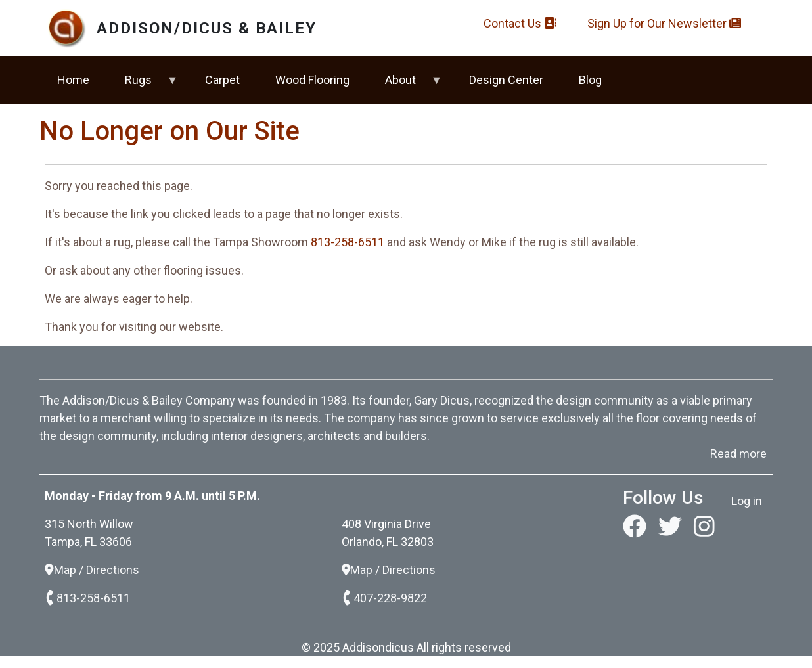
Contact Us (520, 23)
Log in (747, 501)
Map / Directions (92, 570)
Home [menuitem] (73, 80)
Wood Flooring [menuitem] (312, 80)
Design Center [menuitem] (506, 80)
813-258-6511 (348, 242)
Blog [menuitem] (590, 80)
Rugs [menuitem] (143, 85)
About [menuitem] (405, 85)
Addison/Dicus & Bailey (207, 28)
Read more (738, 454)
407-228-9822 (384, 598)
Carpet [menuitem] (222, 80)
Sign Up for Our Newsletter (664, 23)
